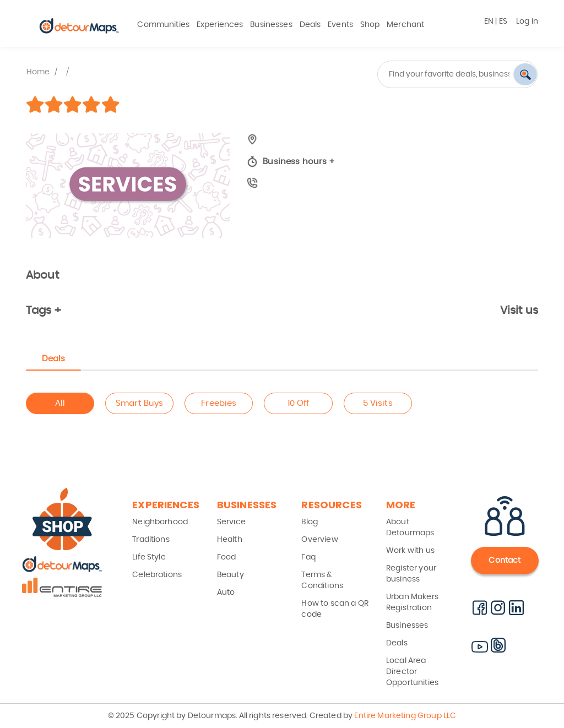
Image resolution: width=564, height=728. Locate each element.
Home (38, 72)
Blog (310, 522)
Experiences (220, 25)
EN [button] (489, 21)
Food (227, 557)
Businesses (271, 25)
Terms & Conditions (322, 580)
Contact (505, 561)
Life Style (149, 557)
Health (230, 540)
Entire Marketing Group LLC (404, 716)
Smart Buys (140, 403)
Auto (226, 593)
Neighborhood (160, 522)
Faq (308, 557)
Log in (527, 21)
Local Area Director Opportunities (412, 672)
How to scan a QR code (335, 609)
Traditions (151, 540)
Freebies (219, 403)
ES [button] (503, 21)
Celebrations (157, 575)
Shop (370, 25)
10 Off (299, 403)
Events (340, 25)
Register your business (411, 574)
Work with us (410, 551)
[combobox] (414, 74)
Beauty (231, 575)
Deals (310, 25)
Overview (319, 540)
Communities (163, 25)
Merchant (405, 25)
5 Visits (378, 403)
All (60, 403)
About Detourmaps (410, 528)
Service (231, 522)
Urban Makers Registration (412, 602)
